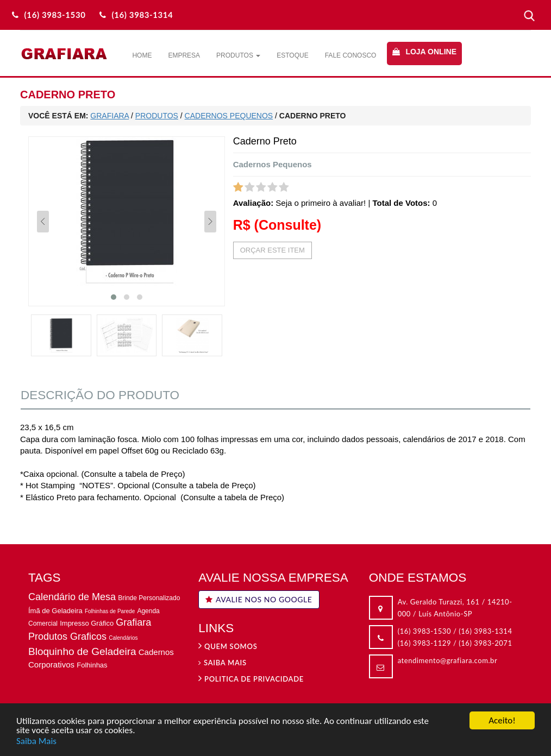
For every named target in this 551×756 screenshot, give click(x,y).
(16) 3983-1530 (424, 631)
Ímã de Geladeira (55, 611)
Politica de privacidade (251, 679)
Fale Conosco (351, 55)
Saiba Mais (36, 742)
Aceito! (502, 722)
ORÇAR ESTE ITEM (273, 250)
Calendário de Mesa (72, 597)
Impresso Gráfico (87, 623)
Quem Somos (228, 646)
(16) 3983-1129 (424, 643)
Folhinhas (92, 665)
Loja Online (431, 52)
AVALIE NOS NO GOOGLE (259, 599)
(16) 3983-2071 (485, 643)
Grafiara (133, 622)
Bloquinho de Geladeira (82, 651)
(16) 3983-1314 (485, 631)
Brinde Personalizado (149, 598)
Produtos (238, 55)
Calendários (123, 638)
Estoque (292, 55)
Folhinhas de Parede (110, 611)
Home (142, 55)
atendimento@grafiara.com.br (448, 660)
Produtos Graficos (67, 637)
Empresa (184, 55)
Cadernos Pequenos (273, 164)
